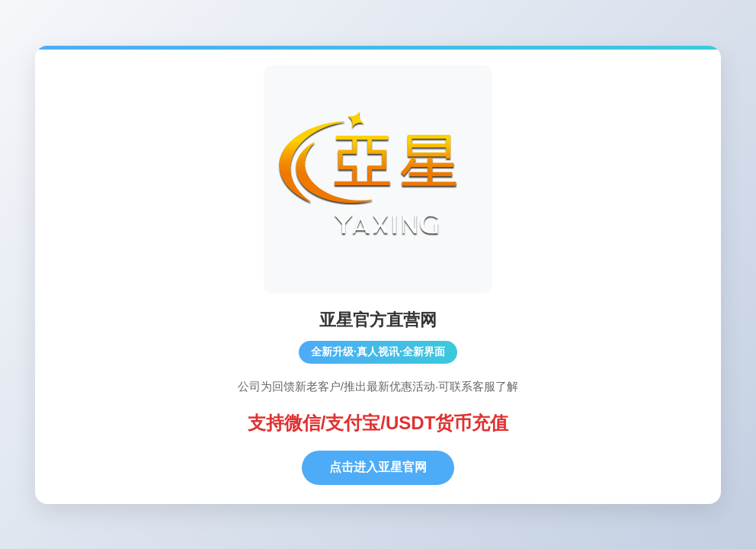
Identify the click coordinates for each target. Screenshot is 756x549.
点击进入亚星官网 (378, 467)
